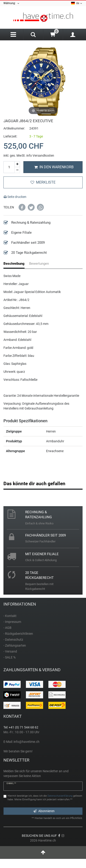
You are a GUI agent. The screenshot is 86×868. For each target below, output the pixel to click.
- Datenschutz (13, 640)
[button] (22, 207)
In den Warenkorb (54, 167)
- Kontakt (10, 616)
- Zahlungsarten (15, 645)
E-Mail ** (11, 783)
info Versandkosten (40, 155)
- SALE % (10, 657)
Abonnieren (44, 811)
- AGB (7, 628)
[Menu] (13, 35)
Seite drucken (15, 197)
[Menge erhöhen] (17, 164)
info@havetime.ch (26, 742)
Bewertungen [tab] (39, 264)
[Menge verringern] (17, 170)
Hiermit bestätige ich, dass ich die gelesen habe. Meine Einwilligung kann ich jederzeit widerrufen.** (45, 798)
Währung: (12, 3)
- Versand (10, 651)
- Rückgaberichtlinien (18, 634)
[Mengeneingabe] (9, 167)
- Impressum (12, 622)
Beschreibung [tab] (14, 264)
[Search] (33, 35)
